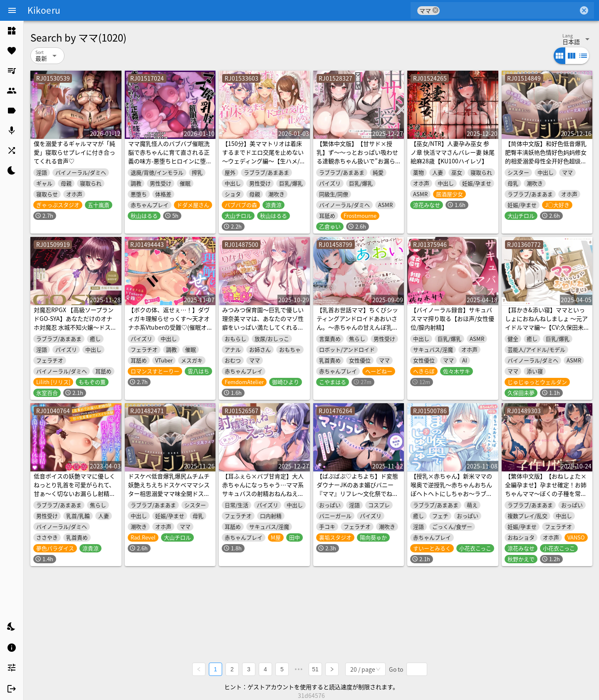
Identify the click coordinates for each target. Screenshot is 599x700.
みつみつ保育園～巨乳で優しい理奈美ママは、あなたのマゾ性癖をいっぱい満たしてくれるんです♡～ (263, 323)
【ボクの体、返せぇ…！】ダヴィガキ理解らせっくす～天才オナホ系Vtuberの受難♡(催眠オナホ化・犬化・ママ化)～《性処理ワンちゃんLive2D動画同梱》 (170, 327)
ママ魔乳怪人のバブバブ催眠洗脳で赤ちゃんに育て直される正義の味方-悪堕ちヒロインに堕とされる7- (170, 157)
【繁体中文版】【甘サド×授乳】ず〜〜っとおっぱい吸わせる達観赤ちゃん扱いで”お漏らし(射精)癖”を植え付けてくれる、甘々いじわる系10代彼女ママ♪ (358, 165)
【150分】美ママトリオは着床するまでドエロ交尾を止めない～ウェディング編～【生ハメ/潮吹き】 (264, 157)
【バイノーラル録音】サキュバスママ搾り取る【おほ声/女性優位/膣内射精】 (452, 318)
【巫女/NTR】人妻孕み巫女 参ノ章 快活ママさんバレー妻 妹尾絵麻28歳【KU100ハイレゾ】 (453, 152)
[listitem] (12, 31)
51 (315, 669)
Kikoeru (44, 10)
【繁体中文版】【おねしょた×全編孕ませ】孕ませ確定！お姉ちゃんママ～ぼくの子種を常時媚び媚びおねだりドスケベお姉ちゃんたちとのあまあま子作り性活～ (546, 498)
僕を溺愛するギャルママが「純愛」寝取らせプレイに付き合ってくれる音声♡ (74, 152)
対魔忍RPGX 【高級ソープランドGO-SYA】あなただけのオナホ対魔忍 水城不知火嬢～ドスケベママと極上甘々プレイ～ (75, 323)
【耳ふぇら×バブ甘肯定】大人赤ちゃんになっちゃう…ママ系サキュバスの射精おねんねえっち (263, 489)
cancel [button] (436, 10)
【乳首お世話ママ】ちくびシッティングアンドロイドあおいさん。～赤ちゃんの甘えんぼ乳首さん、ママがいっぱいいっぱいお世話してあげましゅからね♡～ (357, 332)
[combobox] (509, 10)
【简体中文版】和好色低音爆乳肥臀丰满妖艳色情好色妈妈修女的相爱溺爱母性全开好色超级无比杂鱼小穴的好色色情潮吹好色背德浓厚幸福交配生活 (546, 161)
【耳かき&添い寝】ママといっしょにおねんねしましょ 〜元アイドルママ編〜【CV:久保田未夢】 (546, 323)
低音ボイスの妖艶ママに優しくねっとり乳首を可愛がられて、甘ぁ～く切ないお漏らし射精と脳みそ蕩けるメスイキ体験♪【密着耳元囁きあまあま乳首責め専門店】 (74, 498)
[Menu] (12, 10)
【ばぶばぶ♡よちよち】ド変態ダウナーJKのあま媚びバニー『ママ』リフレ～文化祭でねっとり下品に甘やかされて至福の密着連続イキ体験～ (357, 493)
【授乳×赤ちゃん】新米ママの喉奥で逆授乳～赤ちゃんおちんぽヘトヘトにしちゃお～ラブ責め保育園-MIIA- (451, 489)
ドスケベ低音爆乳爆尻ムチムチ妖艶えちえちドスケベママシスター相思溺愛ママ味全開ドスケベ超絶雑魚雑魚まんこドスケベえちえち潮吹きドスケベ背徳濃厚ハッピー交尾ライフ (169, 498)
